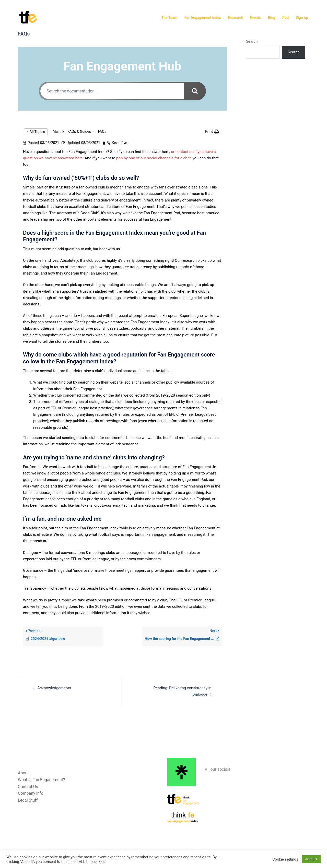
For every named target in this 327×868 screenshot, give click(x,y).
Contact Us (28, 786)
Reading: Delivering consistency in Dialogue (175, 688)
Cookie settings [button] (285, 859)
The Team (169, 18)
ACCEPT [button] (311, 859)
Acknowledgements (54, 688)
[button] (212, 132)
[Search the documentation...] (111, 91)
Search (252, 41)
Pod (285, 18)
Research (236, 18)
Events (255, 18)
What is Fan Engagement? (41, 780)
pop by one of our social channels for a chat (153, 158)
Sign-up (302, 18)
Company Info (31, 793)
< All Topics (36, 132)
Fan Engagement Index (203, 18)
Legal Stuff (28, 800)
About (23, 773)
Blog (272, 18)
